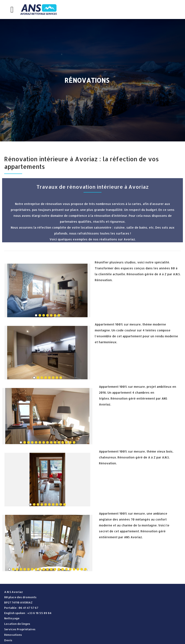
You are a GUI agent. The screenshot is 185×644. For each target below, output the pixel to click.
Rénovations (13, 635)
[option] (92, 80)
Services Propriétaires (20, 629)
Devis (8, 640)
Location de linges (17, 624)
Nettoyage (12, 618)
